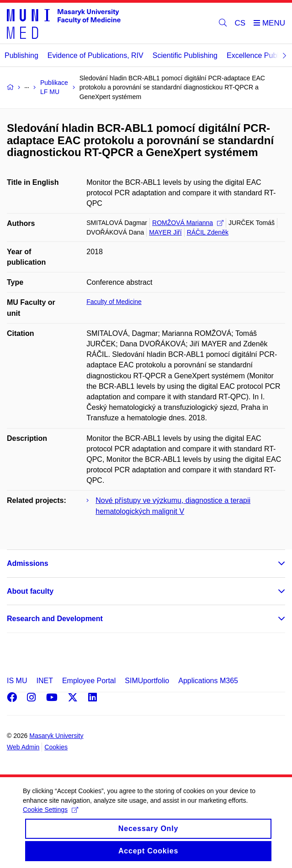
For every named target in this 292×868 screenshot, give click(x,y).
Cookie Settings (50, 818)
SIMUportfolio (147, 681)
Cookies (56, 747)
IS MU (17, 681)
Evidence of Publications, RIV (96, 55)
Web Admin (23, 747)
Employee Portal (89, 681)
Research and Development (55, 619)
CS (240, 23)
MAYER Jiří (165, 232)
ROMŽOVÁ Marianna (188, 223)
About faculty (30, 591)
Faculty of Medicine (114, 302)
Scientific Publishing (185, 55)
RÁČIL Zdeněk (208, 232)
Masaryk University (56, 736)
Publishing (21, 55)
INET (44, 681)
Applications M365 (208, 681)
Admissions (28, 563)
